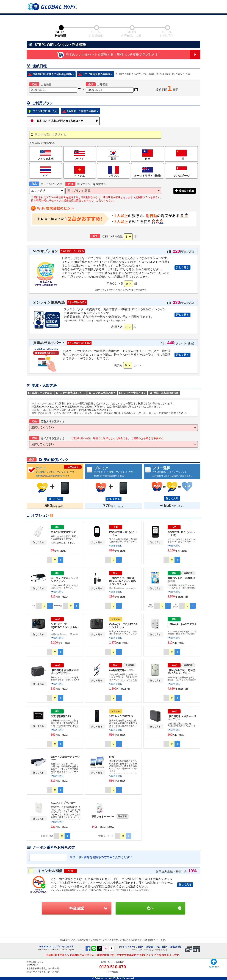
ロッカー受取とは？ (132, 393)
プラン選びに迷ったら (45, 111)
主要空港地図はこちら (70, 393)
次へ (150, 908)
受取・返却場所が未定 (164, 393)
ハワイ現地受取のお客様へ (98, 74)
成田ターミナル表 (40, 393)
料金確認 (77, 908)
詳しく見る (182, 267)
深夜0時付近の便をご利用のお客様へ (53, 74)
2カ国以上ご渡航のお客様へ (83, 111)
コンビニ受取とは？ (102, 393)
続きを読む (116, 546)
